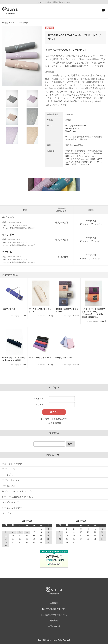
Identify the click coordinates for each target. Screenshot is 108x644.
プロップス (8, 475)
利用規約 (54, 621)
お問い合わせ (54, 626)
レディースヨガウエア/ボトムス (17, 497)
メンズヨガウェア (11, 502)
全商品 (5, 23)
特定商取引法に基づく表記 (54, 609)
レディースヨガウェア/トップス (17, 491)
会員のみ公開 (62, 222)
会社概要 (54, 603)
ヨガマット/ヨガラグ (19, 23)
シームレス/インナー (12, 508)
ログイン (84, 224)
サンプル (6, 513)
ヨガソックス (9, 469)
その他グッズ (9, 486)
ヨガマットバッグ (11, 480)
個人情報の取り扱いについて (54, 615)
